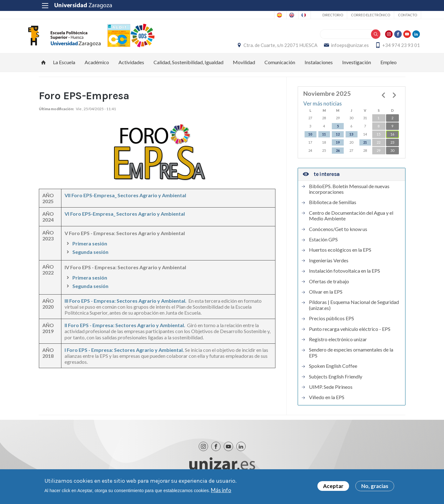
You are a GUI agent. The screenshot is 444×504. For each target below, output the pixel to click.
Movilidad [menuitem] (244, 69)
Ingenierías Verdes (329, 267)
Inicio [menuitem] (44, 69)
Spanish (237, 15)
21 (365, 149)
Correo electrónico (355, 15)
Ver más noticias (323, 110)
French (286, 15)
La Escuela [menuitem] (64, 69)
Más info (221, 490)
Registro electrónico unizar (338, 346)
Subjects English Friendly (336, 383)
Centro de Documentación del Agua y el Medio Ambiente (351, 222)
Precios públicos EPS (332, 325)
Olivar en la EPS (326, 298)
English (262, 15)
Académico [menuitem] (97, 69)
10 (310, 140)
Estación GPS (323, 246)
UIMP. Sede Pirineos (331, 393)
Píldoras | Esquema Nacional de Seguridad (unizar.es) (354, 311)
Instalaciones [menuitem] (319, 69)
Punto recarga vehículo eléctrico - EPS (350, 335)
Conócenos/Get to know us (338, 235)
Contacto (392, 15)
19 (338, 149)
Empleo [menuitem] (389, 69)
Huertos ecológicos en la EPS (340, 256)
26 (338, 157)
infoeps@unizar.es (335, 49)
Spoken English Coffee (333, 373)
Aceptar (333, 486)
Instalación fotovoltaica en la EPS (345, 277)
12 (338, 140)
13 (351, 140)
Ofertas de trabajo (329, 288)
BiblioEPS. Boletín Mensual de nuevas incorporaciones (349, 195)
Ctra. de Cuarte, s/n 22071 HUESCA (266, 49)
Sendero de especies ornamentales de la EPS (351, 359)
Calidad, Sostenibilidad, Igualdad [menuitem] (188, 69)
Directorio (317, 15)
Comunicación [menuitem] (280, 69)
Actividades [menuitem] (131, 69)
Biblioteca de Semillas (333, 209)
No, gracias (375, 486)
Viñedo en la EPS (327, 404)
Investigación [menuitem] (357, 69)
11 (324, 140)
